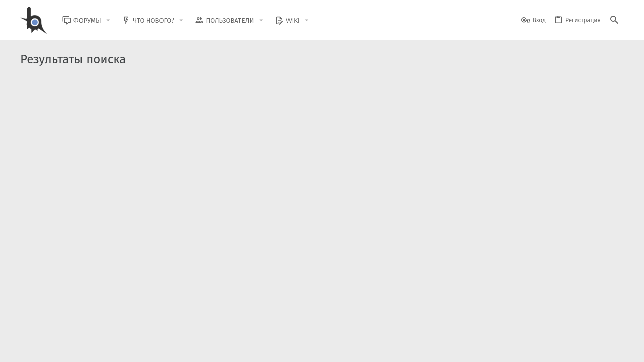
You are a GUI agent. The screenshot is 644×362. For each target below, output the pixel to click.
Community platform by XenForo (102, 320)
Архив (215, 166)
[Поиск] (614, 20)
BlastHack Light (66, 348)
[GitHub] (612, 324)
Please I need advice (96, 145)
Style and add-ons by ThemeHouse (237, 320)
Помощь (584, 348)
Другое (215, 126)
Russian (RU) (122, 348)
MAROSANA (76, 126)
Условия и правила (442, 348)
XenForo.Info (84, 328)
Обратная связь (387, 348)
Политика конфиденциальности (521, 348)
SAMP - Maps (84, 105)
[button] (116, 20)
